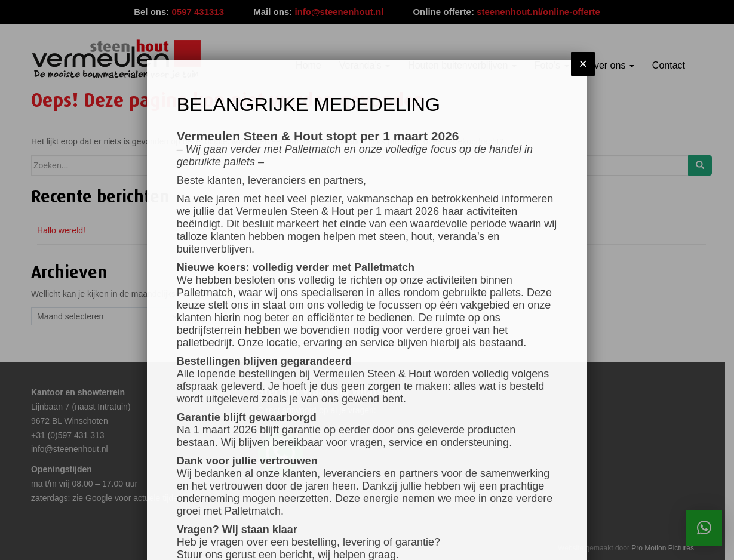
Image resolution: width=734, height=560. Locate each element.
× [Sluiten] (583, 64)
